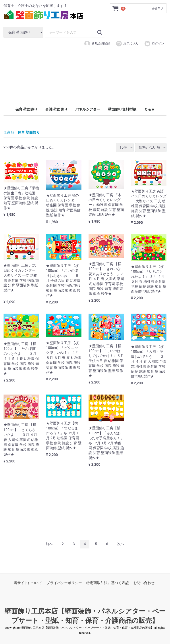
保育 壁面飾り (26, 109)
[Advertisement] (85, 81)
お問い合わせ (144, 583)
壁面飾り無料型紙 (122, 109)
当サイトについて (28, 583)
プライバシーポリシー (64, 583)
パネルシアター (88, 109)
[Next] (121, 544)
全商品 (9, 132)
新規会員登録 (97, 44)
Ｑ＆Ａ (150, 109)
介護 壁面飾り (56, 109)
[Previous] (49, 544)
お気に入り (127, 44)
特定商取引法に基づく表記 (108, 583)
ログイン (154, 44)
